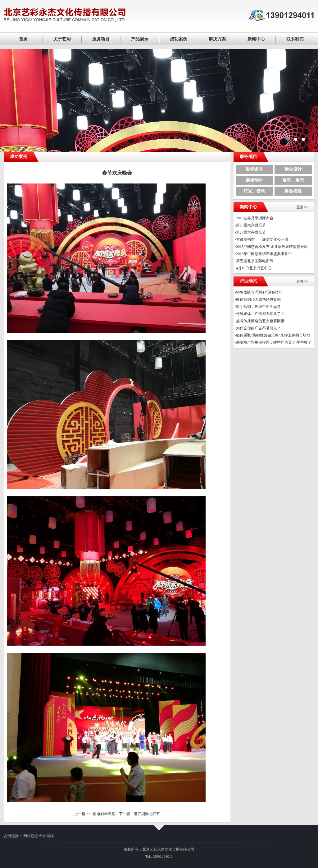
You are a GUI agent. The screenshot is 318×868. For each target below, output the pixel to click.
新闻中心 (256, 39)
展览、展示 (293, 180)
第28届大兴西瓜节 (251, 225)
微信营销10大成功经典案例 (258, 299)
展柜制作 (254, 180)
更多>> (302, 207)
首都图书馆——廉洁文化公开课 (262, 239)
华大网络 (47, 836)
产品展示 (140, 39)
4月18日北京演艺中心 (254, 268)
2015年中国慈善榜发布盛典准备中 (264, 254)
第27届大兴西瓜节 (251, 232)
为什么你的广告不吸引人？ (258, 328)
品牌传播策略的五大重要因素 (260, 321)
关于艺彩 (62, 39)
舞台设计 (293, 169)
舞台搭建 (293, 191)
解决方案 (217, 39)
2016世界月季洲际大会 (255, 218)
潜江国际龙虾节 (147, 814)
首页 (23, 39)
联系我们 (295, 39)
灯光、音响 (254, 191)
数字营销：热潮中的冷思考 (258, 307)
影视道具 (254, 169)
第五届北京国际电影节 (255, 261)
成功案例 (179, 39)
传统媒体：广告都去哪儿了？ (260, 314)
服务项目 (101, 39)
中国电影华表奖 (102, 814)
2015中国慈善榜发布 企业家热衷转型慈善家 (272, 247)
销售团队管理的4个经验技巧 (259, 292)
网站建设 (31, 836)
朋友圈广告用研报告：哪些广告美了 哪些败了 (274, 342)
